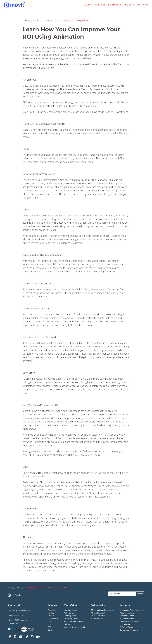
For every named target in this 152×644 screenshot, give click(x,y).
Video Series (69, 613)
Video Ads (68, 624)
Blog (50, 624)
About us (51, 610)
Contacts (143, 5)
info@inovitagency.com (21, 611)
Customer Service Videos (74, 621)
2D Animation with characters (102, 610)
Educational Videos (127, 619)
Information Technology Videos (132, 610)
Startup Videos (126, 624)
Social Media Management (75, 627)
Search (140, 594)
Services (100, 5)
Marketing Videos (71, 619)
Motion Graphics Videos (100, 613)
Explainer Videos (71, 610)
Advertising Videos (127, 613)
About (88, 5)
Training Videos (70, 616)
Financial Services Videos (130, 621)
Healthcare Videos (127, 616)
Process (129, 5)
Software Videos (126, 627)
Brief (50, 621)
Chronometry (53, 619)
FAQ (50, 627)
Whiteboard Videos (98, 616)
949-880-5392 (19, 615)
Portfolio (115, 5)
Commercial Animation (129, 630)
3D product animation (100, 619)
